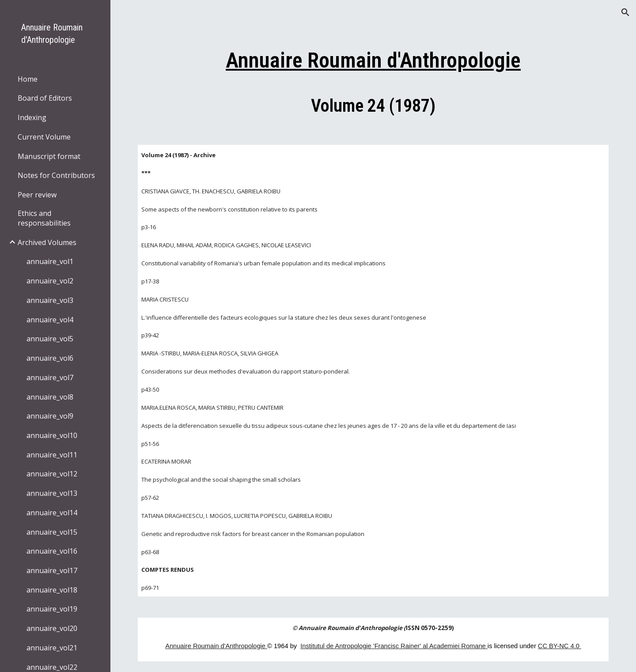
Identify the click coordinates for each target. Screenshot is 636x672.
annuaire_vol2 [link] (50, 281)
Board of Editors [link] (45, 98)
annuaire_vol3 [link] (50, 300)
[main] (373, 80)
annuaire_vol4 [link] (50, 320)
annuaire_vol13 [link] (52, 493)
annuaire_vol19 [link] (52, 609)
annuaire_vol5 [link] (50, 339)
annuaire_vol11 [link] (52, 455)
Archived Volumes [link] (47, 242)
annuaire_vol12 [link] (52, 474)
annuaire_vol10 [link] (52, 435)
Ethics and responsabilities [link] (44, 218)
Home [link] (28, 79)
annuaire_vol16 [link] (52, 551)
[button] (625, 12)
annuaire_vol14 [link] (52, 513)
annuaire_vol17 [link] (52, 570)
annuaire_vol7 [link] (50, 378)
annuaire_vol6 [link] (50, 358)
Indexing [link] (32, 117)
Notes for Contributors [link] (56, 175)
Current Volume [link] (44, 137)
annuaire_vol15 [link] (52, 532)
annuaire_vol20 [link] (52, 628)
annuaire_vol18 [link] (52, 590)
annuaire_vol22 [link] (52, 667)
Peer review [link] (37, 195)
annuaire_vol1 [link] (50, 261)
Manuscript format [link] (49, 156)
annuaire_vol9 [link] (50, 416)
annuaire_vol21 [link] (52, 648)
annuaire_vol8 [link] (50, 397)
